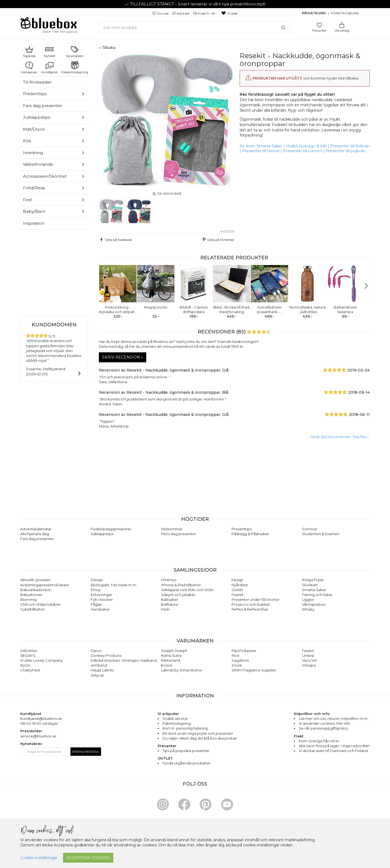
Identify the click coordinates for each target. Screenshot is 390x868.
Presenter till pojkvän (345, 151)
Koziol (167, 665)
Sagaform (240, 660)
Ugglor (308, 599)
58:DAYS (28, 655)
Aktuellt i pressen (35, 580)
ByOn (25, 665)
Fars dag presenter (43, 106)
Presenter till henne (261, 151)
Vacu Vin (309, 660)
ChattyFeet (30, 670)
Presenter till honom (303, 151)
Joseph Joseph (174, 651)
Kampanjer (29, 68)
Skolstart (310, 585)
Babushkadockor (36, 590)
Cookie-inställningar (39, 858)
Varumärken (75, 51)
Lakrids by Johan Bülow (182, 670)
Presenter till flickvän (350, 146)
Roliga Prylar (313, 580)
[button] (105, 286)
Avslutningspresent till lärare (45, 585)
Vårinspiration (314, 604)
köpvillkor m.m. (355, 718)
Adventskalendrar (36, 529)
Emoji (96, 590)
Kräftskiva (170, 604)
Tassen (308, 651)
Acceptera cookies (88, 858)
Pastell (237, 595)
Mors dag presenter (179, 534)
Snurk (237, 665)
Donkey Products (106, 655)
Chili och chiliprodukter (41, 604)
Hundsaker (100, 609)
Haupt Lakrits (102, 670)
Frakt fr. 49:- (206, 13)
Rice (235, 655)
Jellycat (97, 675)
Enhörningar (101, 595)
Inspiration (34, 223)
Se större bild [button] (167, 193)
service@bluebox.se (38, 736)
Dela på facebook (115, 240)
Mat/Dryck (34, 129)
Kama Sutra (171, 655)
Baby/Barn (34, 211)
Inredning (33, 153)
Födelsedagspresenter (111, 529)
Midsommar (172, 529)
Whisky (308, 609)
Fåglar (96, 604)
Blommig (28, 599)
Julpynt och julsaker (178, 595)
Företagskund (345, 13)
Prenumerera (86, 752)
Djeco (96, 651)
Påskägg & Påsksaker (250, 534)
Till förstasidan (37, 82)
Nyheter (50, 51)
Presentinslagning (75, 68)
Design (97, 580)
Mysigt (237, 580)
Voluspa (309, 665)
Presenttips (35, 94)
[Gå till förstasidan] (49, 25)
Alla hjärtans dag (35, 534)
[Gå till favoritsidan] (319, 25)
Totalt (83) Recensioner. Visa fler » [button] (339, 437)
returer (334, 718)
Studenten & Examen (321, 534)
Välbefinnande (38, 164)
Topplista (29, 51)
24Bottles (29, 651)
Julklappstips (37, 117)
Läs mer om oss (312, 718)
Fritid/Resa (34, 188)
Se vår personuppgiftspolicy (323, 728)
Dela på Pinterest (218, 240)
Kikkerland (171, 660)
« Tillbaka (107, 48)
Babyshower (31, 595)
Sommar (310, 529)
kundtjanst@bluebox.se (41, 718)
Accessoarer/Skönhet (45, 176)
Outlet (229, 13)
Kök (27, 141)
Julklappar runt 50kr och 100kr (187, 590)
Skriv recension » (123, 357)
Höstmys (169, 580)
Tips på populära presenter (186, 751)
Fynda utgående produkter (187, 763)
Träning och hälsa (317, 595)
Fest (27, 200)
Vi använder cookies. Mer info (325, 723)
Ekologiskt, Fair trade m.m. (114, 585)
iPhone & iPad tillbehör (181, 585)
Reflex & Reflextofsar (250, 609)
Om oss (161, 13)
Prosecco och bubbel (251, 604)
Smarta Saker (269, 146)
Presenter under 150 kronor (256, 599)
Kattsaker (170, 599)
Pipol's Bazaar (244, 651)
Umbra (308, 655)
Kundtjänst (50, 68)
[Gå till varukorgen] (342, 25)
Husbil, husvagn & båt (306, 146)
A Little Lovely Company (41, 660)
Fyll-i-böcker (102, 599)
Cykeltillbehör (33, 609)
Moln (165, 609)
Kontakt (181, 13)
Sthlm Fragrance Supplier (254, 670)
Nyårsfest (240, 585)
